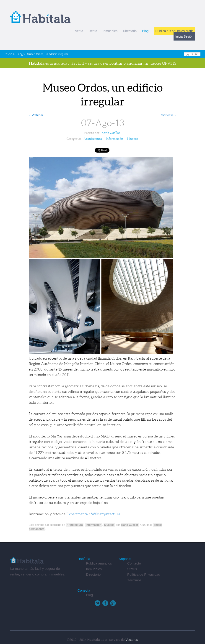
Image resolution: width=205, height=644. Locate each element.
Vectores (132, 640)
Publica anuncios (99, 563)
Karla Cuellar (111, 133)
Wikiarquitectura (106, 514)
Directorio (130, 31)
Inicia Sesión (184, 36)
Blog (145, 31)
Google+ (113, 603)
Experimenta (77, 514)
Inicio (8, 54)
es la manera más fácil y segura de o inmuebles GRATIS (103, 63)
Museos (132, 139)
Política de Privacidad (144, 574)
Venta (79, 31)
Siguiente (169, 115)
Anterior (36, 115)
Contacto (134, 563)
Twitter (97, 603)
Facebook (105, 603)
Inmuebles (110, 31)
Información (114, 139)
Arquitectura (93, 139)
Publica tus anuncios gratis (175, 31)
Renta (93, 31)
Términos (134, 580)
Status (132, 569)
